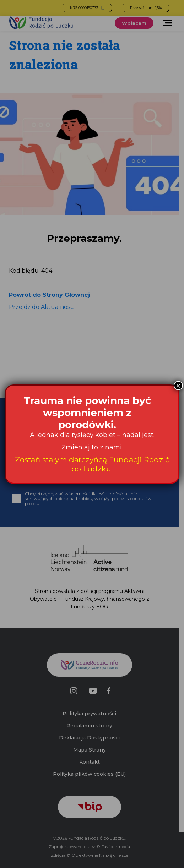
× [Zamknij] (178, 386)
